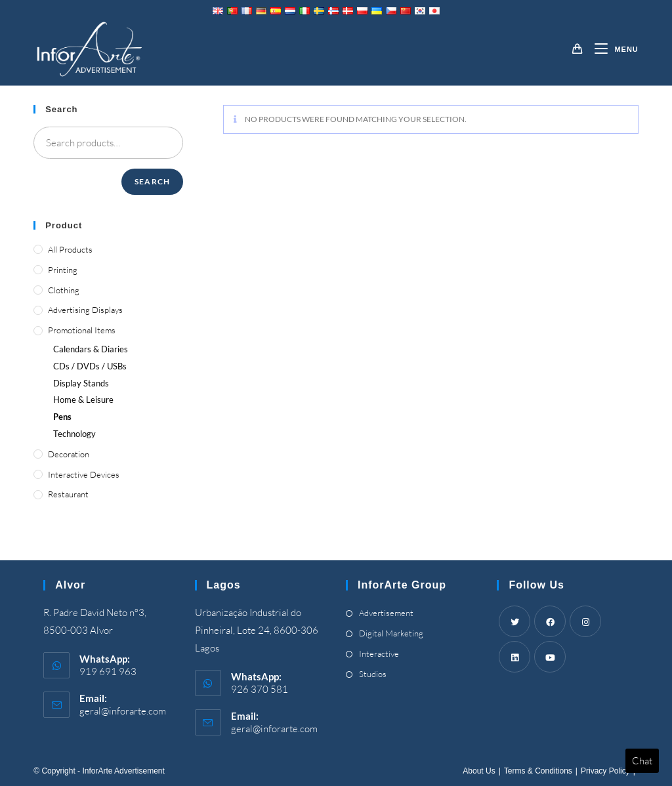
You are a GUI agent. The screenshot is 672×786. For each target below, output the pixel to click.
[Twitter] (514, 621)
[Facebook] (550, 621)
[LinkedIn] (514, 657)
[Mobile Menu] (611, 49)
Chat (642, 761)
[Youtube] (550, 657)
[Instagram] (585, 621)
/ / (90, 366)
